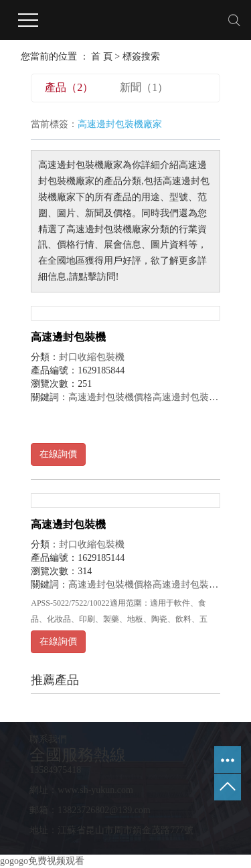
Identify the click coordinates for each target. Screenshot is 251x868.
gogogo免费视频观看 (42, 861)
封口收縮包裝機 (92, 357)
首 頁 (102, 57)
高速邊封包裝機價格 (110, 397)
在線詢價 (58, 454)
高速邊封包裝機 (68, 337)
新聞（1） (144, 87)
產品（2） (69, 87)
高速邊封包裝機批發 (195, 397)
